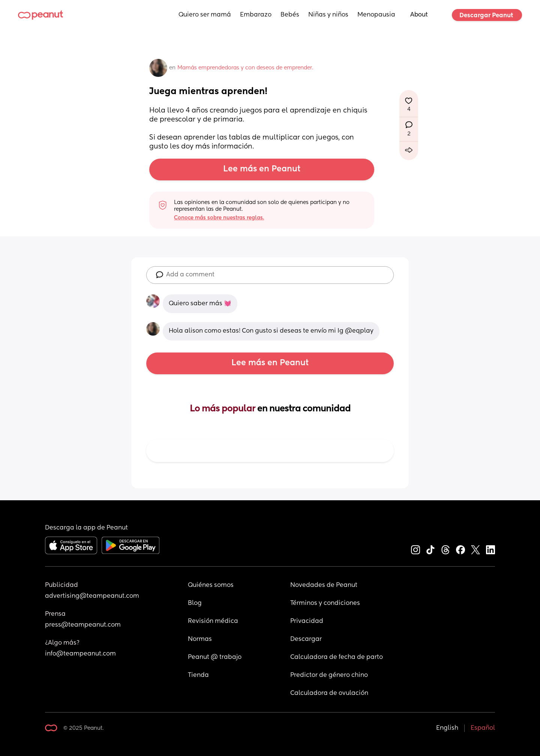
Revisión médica (213, 621)
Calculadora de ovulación (329, 693)
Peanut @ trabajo (215, 657)
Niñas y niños (328, 15)
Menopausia (376, 15)
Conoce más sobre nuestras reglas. (219, 218)
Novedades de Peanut (324, 585)
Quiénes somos (211, 585)
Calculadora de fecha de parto (337, 657)
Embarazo (256, 15)
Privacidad (307, 621)
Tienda (198, 675)
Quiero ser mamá (205, 15)
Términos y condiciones (325, 603)
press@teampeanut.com (83, 625)
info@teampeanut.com (80, 654)
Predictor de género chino (329, 675)
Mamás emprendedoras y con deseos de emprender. (245, 68)
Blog (195, 603)
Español (483, 728)
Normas (200, 639)
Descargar (306, 639)
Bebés (290, 15)
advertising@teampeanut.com (92, 596)
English (447, 728)
